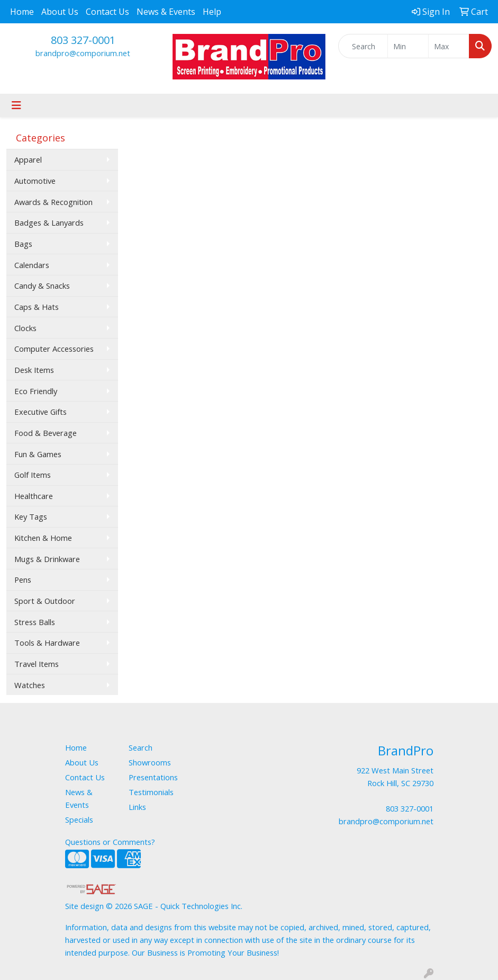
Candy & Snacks (42, 286)
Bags (23, 244)
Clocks (25, 328)
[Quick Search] (363, 46)
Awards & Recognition (53, 202)
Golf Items (33, 475)
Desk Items (34, 370)
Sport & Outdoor (45, 601)
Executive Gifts (40, 412)
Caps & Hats (37, 307)
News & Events (166, 12)
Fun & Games (38, 454)
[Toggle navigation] (16, 105)
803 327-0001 (83, 40)
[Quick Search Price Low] (408, 46)
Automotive (35, 181)
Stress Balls (35, 622)
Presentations (153, 777)
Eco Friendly (36, 391)
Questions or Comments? (110, 842)
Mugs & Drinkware (47, 559)
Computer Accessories (54, 349)
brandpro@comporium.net (83, 53)
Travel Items (37, 664)
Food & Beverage (46, 433)
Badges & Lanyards (49, 222)
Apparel (28, 159)
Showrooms (150, 762)
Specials (79, 819)
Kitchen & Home (43, 538)
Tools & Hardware (47, 643)
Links (137, 807)
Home (22, 12)
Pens (23, 580)
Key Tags (31, 516)
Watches (30, 685)
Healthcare (34, 496)
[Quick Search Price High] (449, 46)
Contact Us (107, 12)
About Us (60, 12)
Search (141, 747)
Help (212, 12)
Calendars (32, 265)
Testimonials (151, 792)
